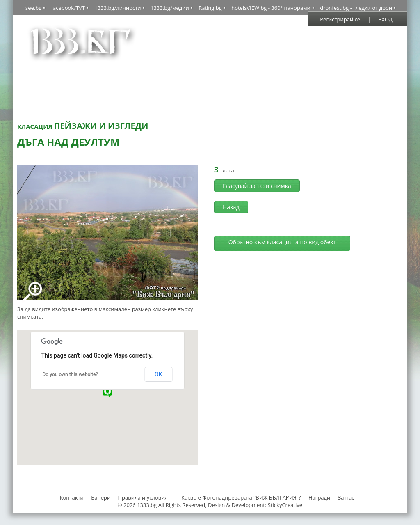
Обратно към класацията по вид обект (282, 242)
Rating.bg (210, 8)
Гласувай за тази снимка (257, 186)
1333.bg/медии (170, 8)
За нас (346, 497)
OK (158, 374)
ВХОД (385, 19)
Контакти (71, 497)
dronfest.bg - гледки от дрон (356, 8)
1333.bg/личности (118, 8)
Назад (231, 207)
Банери (101, 497)
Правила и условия (143, 497)
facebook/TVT (68, 8)
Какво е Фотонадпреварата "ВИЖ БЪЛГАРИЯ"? (241, 497)
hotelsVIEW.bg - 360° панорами (271, 8)
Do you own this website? (71, 374)
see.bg (33, 8)
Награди (319, 497)
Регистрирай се (340, 19)
